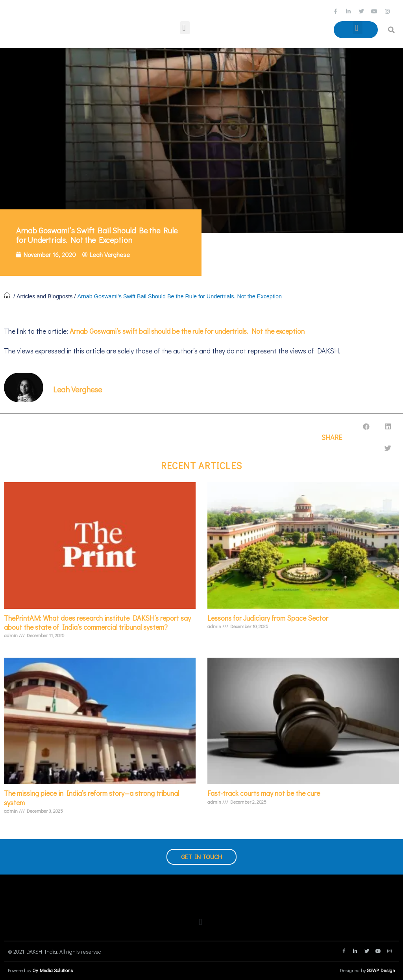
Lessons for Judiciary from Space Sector (268, 618)
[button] (185, 28)
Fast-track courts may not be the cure (264, 793)
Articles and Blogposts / (47, 296)
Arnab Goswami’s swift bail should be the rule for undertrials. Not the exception (186, 331)
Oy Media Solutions (53, 970)
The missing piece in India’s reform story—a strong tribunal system (92, 798)
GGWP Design (381, 970)
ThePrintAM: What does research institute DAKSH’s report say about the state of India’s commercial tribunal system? (97, 622)
